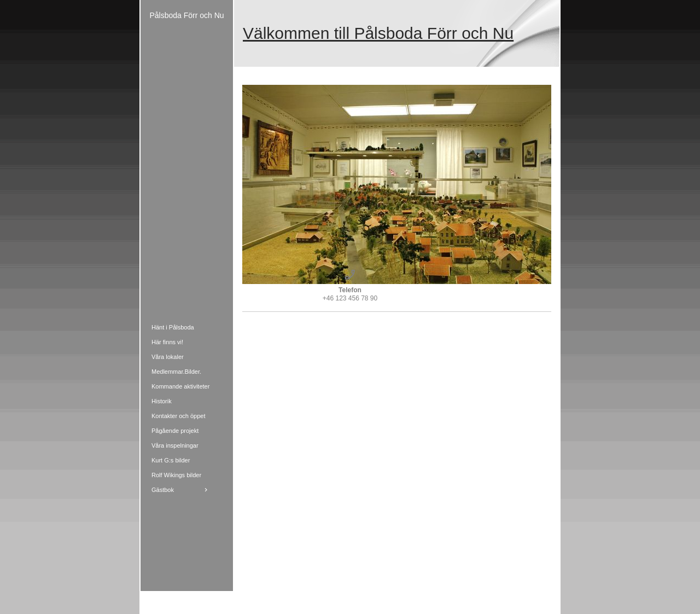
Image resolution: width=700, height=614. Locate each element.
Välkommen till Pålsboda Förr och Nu (378, 33)
